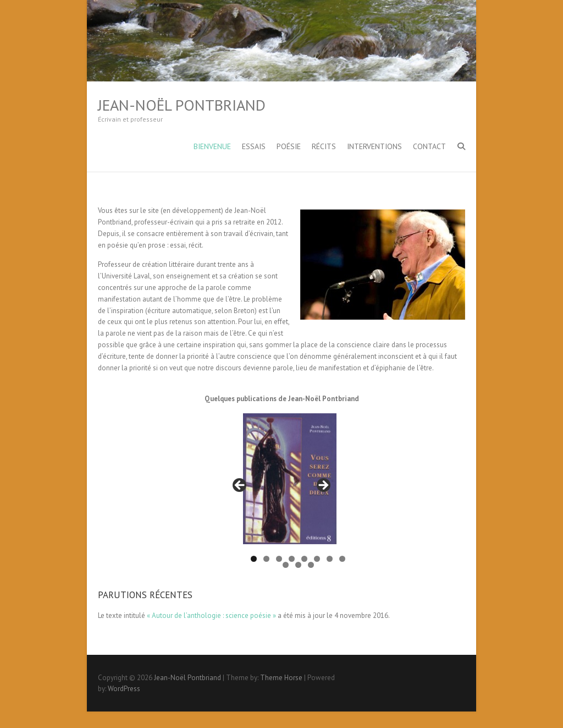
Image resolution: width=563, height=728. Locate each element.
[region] (281, 489)
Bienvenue (212, 146)
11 (311, 565)
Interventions (374, 146)
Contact (429, 146)
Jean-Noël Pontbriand (182, 105)
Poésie (289, 146)
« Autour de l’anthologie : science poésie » (211, 615)
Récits (324, 146)
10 (298, 565)
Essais (254, 146)
